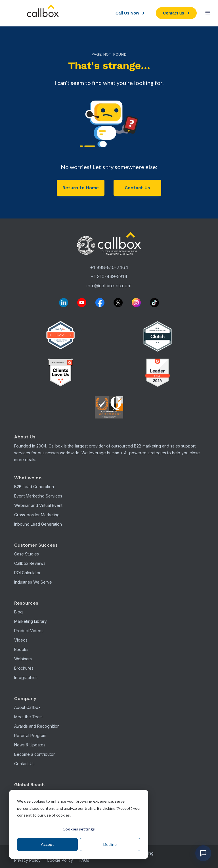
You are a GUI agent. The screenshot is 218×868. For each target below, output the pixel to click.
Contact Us (137, 188)
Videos (21, 640)
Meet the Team (28, 717)
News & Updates (30, 745)
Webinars (23, 659)
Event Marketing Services (38, 496)
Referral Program (30, 735)
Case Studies (27, 554)
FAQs (84, 860)
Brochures (24, 668)
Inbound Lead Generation (38, 524)
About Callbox (27, 707)
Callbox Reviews (30, 563)
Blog (18, 612)
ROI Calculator (27, 573)
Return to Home (81, 188)
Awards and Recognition (37, 726)
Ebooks (21, 649)
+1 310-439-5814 (109, 276)
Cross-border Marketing (37, 515)
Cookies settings (79, 829)
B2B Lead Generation (34, 487)
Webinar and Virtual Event (38, 505)
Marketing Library (31, 621)
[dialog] (79, 824)
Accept (47, 844)
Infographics (26, 677)
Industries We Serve (33, 582)
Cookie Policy (60, 860)
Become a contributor (34, 754)
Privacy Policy (27, 860)
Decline (110, 844)
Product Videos (29, 631)
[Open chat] (203, 853)
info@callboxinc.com (109, 286)
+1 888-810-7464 (109, 267)
